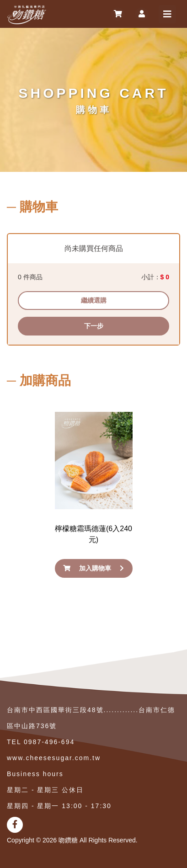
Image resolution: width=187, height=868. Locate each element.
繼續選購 (94, 300)
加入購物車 (93, 568)
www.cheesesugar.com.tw (54, 758)
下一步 (94, 326)
